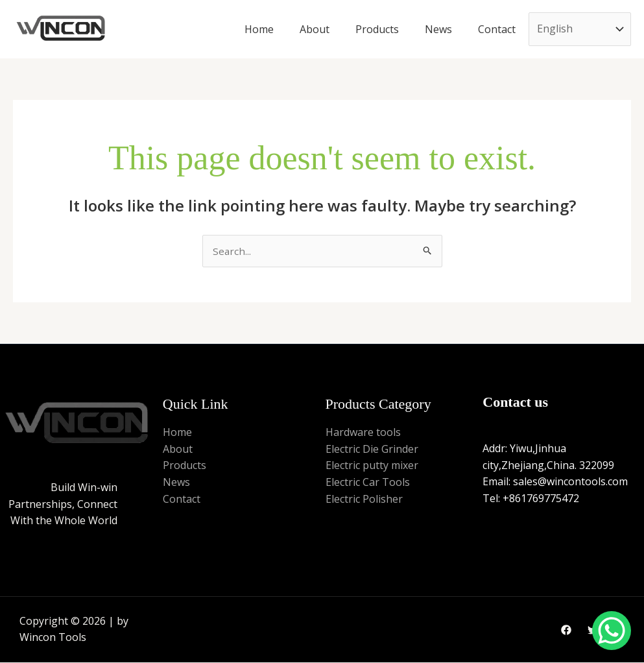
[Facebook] (566, 631)
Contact (497, 29)
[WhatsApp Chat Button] (612, 631)
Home (259, 29)
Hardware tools (363, 433)
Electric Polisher (364, 500)
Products (377, 29)
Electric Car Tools (368, 483)
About (315, 29)
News (438, 29)
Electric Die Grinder (372, 450)
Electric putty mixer (372, 466)
